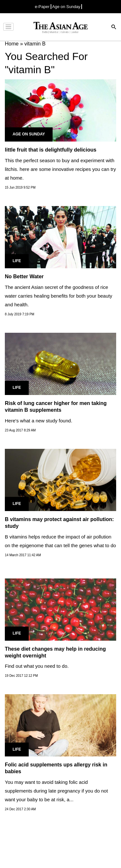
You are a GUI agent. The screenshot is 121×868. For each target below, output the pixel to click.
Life (17, 261)
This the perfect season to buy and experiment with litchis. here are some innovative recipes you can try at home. (60, 169)
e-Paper (42, 7)
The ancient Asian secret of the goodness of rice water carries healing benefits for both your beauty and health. (59, 296)
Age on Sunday (66, 7)
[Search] (114, 28)
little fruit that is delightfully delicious (51, 150)
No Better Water (24, 276)
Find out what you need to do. (37, 666)
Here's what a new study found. (39, 421)
